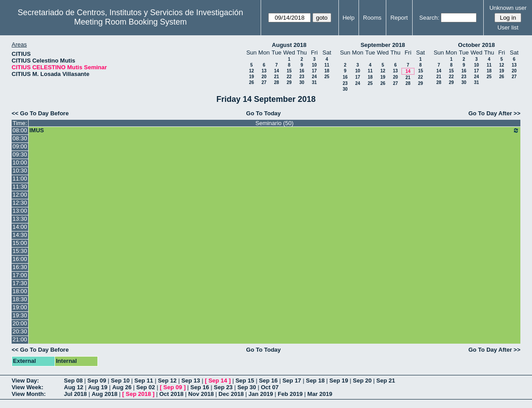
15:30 (20, 251)
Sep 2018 (138, 394)
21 (277, 77)
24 (314, 77)
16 (302, 71)
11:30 (20, 187)
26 (251, 82)
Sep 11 (144, 381)
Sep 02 (146, 387)
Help (348, 18)
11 (327, 65)
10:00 (20, 162)
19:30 (20, 315)
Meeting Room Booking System (131, 22)
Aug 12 (74, 387)
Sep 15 (245, 381)
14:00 (20, 227)
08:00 (20, 130)
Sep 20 (362, 381)
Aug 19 (98, 387)
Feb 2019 (290, 394)
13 (264, 71)
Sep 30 (247, 387)
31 (314, 82)
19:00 (20, 307)
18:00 (20, 291)
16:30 (20, 267)
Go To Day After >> (494, 113)
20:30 (20, 331)
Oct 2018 (171, 394)
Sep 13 (191, 381)
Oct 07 (270, 387)
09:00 (20, 146)
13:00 (20, 211)
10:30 (20, 170)
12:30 (20, 203)
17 (314, 71)
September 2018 (383, 45)
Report (399, 18)
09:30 (20, 154)
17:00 (20, 275)
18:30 (20, 299)
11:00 (20, 179)
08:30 (20, 138)
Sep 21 (386, 381)
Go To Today (264, 113)
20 (264, 77)
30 (302, 82)
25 (327, 77)
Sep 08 (73, 381)
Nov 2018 (201, 394)
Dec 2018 (231, 394)
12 (251, 71)
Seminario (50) (274, 123)
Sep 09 (97, 381)
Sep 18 (315, 381)
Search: (429, 18)
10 (314, 65)
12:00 (20, 195)
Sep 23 (223, 387)
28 (277, 82)
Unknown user (508, 8)
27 (264, 82)
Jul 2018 (75, 394)
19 (251, 77)
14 (277, 71)
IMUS (274, 130)
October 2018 (477, 45)
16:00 (20, 259)
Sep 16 (268, 381)
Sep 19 (339, 381)
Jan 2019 (261, 394)
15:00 (20, 243)
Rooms (372, 18)
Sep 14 (218, 381)
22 (289, 77)
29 (289, 82)
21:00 (20, 339)
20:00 (20, 323)
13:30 (20, 219)
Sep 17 (292, 381)
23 (302, 77)
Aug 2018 (105, 394)
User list (508, 27)
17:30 (20, 283)
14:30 (20, 235)
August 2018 (289, 45)
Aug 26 (122, 387)
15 (289, 71)
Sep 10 (120, 381)
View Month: (29, 394)
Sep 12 (167, 381)
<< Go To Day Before (40, 113)
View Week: (27, 387)
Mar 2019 (320, 394)
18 (327, 71)
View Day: (25, 381)
